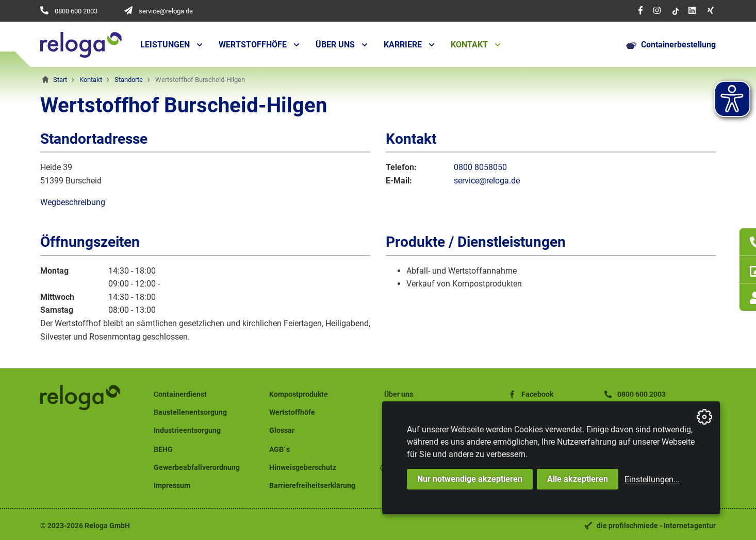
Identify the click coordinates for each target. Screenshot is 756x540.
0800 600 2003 (76, 11)
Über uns (335, 45)
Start (60, 80)
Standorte (129, 80)
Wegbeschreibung (73, 202)
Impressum (172, 486)
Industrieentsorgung (187, 431)
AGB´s (280, 450)
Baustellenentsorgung (190, 412)
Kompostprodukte (299, 394)
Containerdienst (180, 394)
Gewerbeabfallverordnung (197, 468)
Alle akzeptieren (578, 479)
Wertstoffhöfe (253, 45)
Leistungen (165, 45)
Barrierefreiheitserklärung (312, 486)
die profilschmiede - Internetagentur (656, 526)
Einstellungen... (652, 479)
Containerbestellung (671, 45)
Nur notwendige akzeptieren (470, 479)
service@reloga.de (166, 11)
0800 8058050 (480, 167)
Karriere (403, 45)
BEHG (163, 450)
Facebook (530, 394)
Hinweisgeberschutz (303, 468)
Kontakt (469, 45)
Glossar (282, 431)
